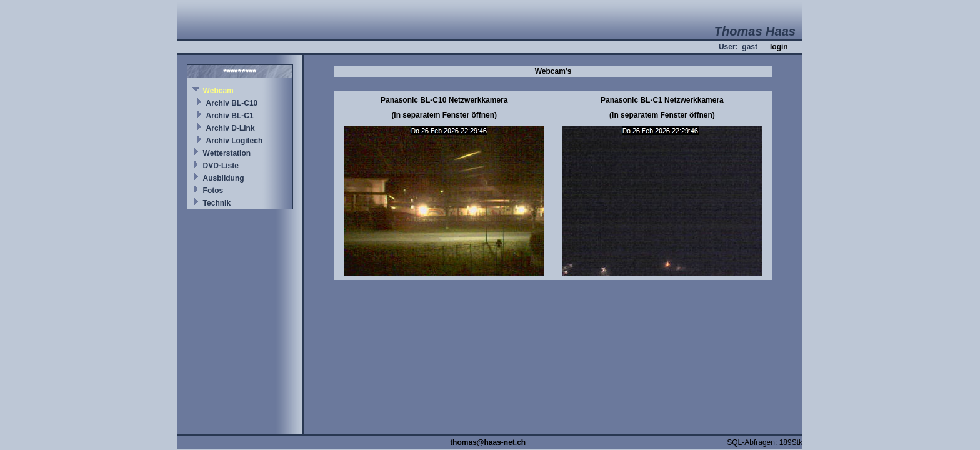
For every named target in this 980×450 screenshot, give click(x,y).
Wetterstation (227, 153)
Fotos (213, 191)
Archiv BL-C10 (232, 103)
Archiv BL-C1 (230, 116)
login (779, 47)
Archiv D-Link (231, 128)
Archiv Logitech (235, 141)
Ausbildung (224, 178)
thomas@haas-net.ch (488, 442)
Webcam (218, 91)
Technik (217, 203)
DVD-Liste (221, 166)
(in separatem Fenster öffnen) (444, 115)
